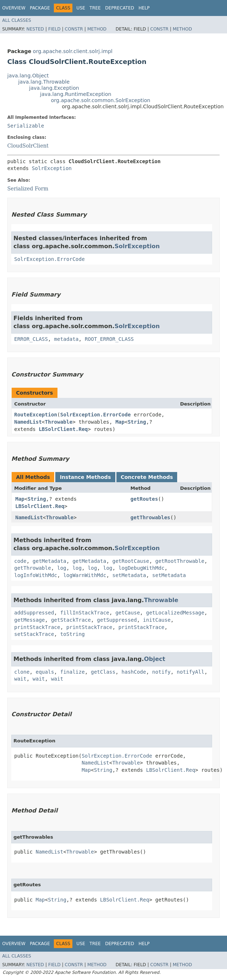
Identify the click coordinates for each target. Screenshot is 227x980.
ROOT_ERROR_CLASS (109, 339)
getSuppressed (117, 620)
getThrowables (150, 517)
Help (144, 8)
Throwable (59, 422)
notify (161, 672)
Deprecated (120, 8)
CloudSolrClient (28, 146)
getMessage (29, 620)
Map (120, 422)
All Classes (17, 20)
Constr (74, 29)
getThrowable (33, 568)
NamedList (28, 422)
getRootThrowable (180, 561)
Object (155, 659)
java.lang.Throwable (44, 82)
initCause (157, 620)
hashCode (134, 672)
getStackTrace (71, 620)
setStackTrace (34, 634)
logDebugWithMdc (142, 568)
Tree (95, 8)
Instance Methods (85, 477)
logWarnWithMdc (85, 575)
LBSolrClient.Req (63, 429)
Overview (14, 8)
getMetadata (50, 561)
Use (81, 8)
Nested (35, 29)
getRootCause (131, 561)
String (137, 422)
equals (45, 672)
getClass (103, 672)
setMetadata (129, 575)
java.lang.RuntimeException (76, 94)
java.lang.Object (28, 76)
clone (22, 672)
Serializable (26, 126)
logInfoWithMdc (36, 575)
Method (97, 29)
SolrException (52, 168)
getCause (128, 613)
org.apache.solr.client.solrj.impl (73, 51)
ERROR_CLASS (31, 339)
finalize (72, 672)
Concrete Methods (147, 477)
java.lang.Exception (54, 88)
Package (40, 8)
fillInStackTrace (85, 613)
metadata (66, 339)
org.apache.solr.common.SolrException (101, 100)
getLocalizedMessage (175, 613)
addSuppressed (34, 613)
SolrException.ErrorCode (49, 259)
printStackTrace (37, 627)
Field (54, 29)
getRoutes (144, 499)
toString (72, 634)
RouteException (36, 415)
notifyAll (191, 672)
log (62, 568)
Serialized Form (28, 189)
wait (20, 679)
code (20, 561)
